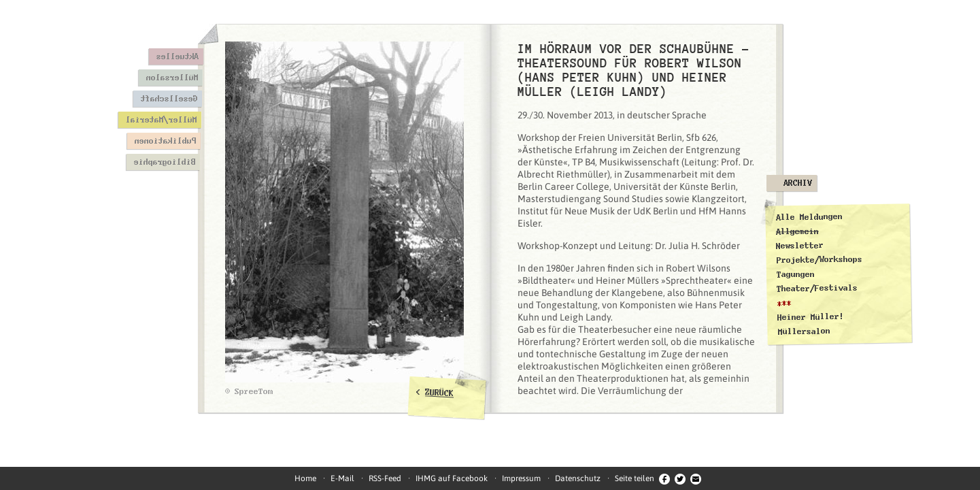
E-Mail (342, 478)
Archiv (798, 183)
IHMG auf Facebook (452, 478)
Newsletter (800, 245)
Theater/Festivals (817, 289)
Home (305, 478)
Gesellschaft (169, 99)
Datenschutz (578, 478)
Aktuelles (177, 56)
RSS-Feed (385, 478)
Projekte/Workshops (819, 259)
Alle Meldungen (809, 217)
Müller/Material (161, 120)
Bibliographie (164, 162)
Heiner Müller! (810, 317)
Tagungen (795, 275)
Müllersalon (172, 78)
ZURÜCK (440, 393)
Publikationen (165, 141)
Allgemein (797, 231)
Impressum (521, 478)
